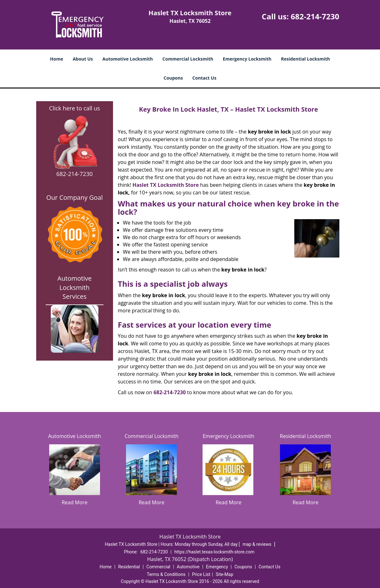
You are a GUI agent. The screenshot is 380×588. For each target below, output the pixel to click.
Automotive (188, 567)
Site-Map (225, 574)
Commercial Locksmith (188, 59)
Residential (129, 567)
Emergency (217, 567)
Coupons (173, 78)
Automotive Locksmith (128, 59)
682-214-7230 (315, 16)
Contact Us (204, 78)
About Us (83, 59)
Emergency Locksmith (247, 59)
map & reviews (257, 544)
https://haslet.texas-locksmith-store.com (214, 552)
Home (57, 59)
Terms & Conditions (166, 574)
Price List (201, 574)
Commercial (158, 567)
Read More (74, 502)
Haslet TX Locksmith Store (166, 185)
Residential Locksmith (306, 59)
